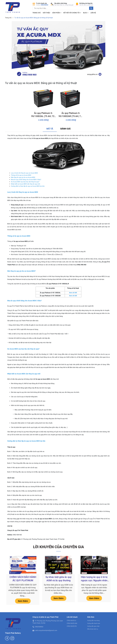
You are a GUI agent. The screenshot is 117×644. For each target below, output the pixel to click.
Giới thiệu (46, 13)
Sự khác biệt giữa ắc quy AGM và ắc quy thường (58, 579)
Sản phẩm (56, 13)
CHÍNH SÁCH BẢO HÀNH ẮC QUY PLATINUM (23, 579)
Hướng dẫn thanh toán (94, 623)
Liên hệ (93, 13)
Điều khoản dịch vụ (93, 629)
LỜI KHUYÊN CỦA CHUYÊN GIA (59, 547)
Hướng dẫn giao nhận (93, 626)
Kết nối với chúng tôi (72, 13)
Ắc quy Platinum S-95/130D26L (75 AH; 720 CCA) (43, 115)
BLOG (85, 13)
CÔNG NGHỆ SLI (71, 621)
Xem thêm (23, 601)
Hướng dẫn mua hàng (93, 621)
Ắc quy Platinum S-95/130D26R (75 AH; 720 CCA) (71, 115)
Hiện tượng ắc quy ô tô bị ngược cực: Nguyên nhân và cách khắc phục (94, 579)
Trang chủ (37, 13)
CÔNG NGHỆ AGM (72, 623)
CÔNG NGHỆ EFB (72, 626)
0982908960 (45, 5)
